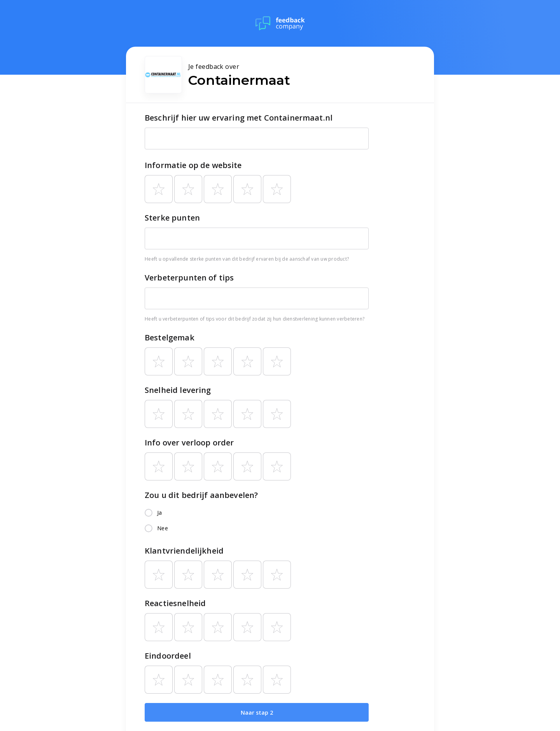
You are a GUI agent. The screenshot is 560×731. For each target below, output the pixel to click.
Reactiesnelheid (175, 603)
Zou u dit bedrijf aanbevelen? (201, 495)
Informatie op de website (193, 165)
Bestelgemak (170, 337)
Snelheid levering (178, 390)
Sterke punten (172, 218)
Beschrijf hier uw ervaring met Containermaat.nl (239, 118)
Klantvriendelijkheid (184, 551)
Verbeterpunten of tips (189, 278)
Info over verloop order (189, 443)
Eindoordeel (168, 656)
